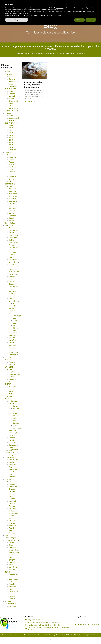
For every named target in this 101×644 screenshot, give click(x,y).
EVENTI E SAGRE (11, 123)
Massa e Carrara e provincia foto (14, 284)
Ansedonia (13, 189)
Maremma (13, 206)
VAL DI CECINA (11, 604)
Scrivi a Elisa (13, 526)
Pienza (11, 555)
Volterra (12, 477)
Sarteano (12, 562)
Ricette (11, 518)
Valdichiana (13, 569)
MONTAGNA (10, 457)
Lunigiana (12, 455)
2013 (11, 135)
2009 (11, 125)
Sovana (12, 221)
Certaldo (12, 160)
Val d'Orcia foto (15, 328)
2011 (11, 130)
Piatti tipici (13, 511)
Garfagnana (13, 386)
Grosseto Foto (10, 223)
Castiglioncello (14, 374)
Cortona (12, 79)
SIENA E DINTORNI (12, 540)
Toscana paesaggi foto (12, 345)
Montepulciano (14, 550)
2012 (11, 133)
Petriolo (12, 584)
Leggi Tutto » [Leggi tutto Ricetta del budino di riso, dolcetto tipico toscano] (30, 101)
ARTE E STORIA (11, 89)
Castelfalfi (13, 157)
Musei (11, 103)
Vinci (11, 182)
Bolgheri (12, 372)
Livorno (12, 377)
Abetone (12, 484)
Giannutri (16, 408)
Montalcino (13, 548)
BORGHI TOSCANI (12, 111)
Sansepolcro (13, 86)
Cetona (11, 543)
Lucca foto (13, 274)
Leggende (12, 509)
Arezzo (11, 77)
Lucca (11, 389)
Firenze (11, 164)
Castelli (12, 91)
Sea (6, 535)
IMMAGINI (9, 225)
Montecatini (13, 486)
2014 (11, 138)
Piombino (12, 379)
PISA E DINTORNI (11, 460)
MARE (7, 399)
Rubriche (8, 494)
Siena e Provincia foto (12, 311)
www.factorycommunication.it (90, 635)
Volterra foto (14, 355)
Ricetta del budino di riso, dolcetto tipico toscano (34, 85)
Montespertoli (14, 118)
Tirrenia (12, 447)
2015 (11, 140)
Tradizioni (12, 528)
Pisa (10, 474)
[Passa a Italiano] (51, 639)
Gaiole (11, 116)
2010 (11, 128)
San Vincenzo (14, 445)
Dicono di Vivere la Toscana (12, 504)
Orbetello (12, 443)
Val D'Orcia (13, 567)
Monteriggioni (14, 552)
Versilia (12, 391)
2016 (11, 142)
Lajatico (12, 462)
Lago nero (13, 606)
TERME (8, 572)
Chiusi (11, 545)
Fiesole (11, 162)
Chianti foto (13, 238)
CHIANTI (8, 113)
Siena (11, 565)
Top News (9, 601)
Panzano (12, 120)
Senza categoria (11, 538)
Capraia (15, 406)
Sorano (11, 218)
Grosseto (12, 199)
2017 (11, 145)
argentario (13, 191)
